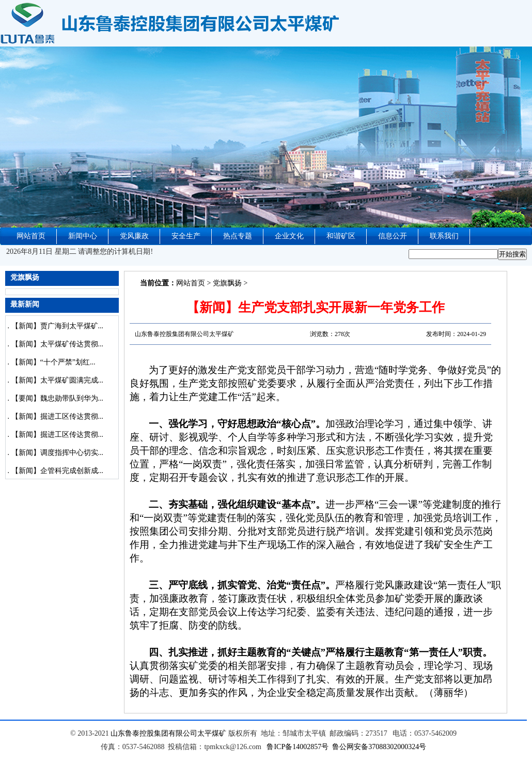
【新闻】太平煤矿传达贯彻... (58, 344)
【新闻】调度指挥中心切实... (58, 453)
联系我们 (444, 236)
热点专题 (238, 236)
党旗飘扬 (227, 283)
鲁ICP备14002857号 (298, 747)
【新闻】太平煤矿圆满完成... (58, 380)
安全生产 (186, 236)
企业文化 (289, 236)
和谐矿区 (341, 236)
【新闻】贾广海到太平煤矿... (58, 326)
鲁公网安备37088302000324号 (379, 747)
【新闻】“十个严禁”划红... (53, 362)
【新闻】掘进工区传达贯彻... (58, 416)
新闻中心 (83, 236)
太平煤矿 (212, 733)
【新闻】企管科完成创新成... (58, 471)
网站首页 (31, 236)
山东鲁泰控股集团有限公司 (154, 733)
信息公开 (393, 236)
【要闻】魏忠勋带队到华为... (58, 398)
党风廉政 (134, 236)
